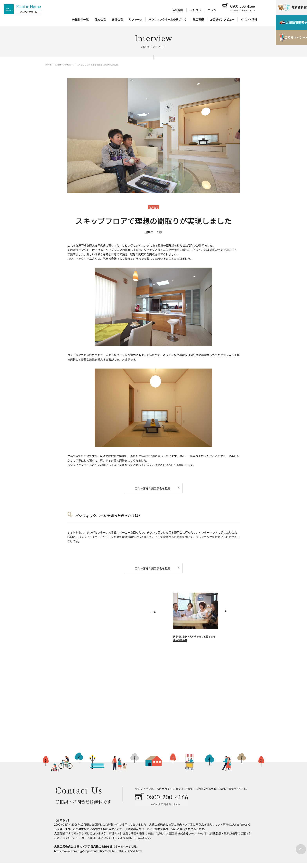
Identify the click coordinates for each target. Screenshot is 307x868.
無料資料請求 (289, 8)
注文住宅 (100, 20)
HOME (49, 65)
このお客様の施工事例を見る (153, 488)
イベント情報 (249, 20)
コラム (212, 11)
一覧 (153, 615)
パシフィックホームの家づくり (168, 20)
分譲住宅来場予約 (286, 24)
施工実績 (198, 20)
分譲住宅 (117, 20)
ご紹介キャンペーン (286, 39)
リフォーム (136, 20)
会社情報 (196, 11)
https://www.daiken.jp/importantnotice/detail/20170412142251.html (98, 851)
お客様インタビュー (222, 20)
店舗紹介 (178, 11)
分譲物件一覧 (80, 20)
